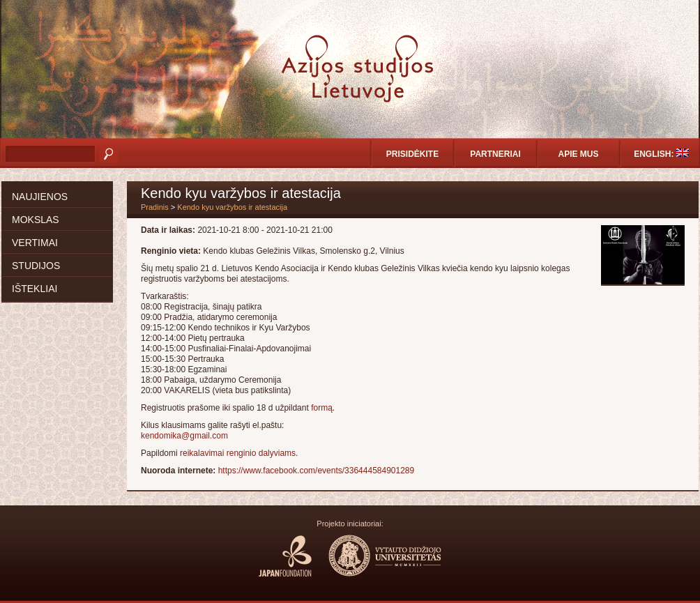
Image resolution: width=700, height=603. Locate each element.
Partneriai (495, 154)
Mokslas (36, 220)
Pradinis (155, 207)
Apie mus (578, 154)
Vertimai (35, 243)
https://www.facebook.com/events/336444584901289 (317, 471)
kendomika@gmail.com (184, 436)
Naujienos (40, 197)
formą (322, 408)
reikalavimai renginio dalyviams (238, 453)
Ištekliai (35, 289)
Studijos (36, 266)
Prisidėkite (412, 154)
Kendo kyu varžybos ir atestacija (232, 207)
